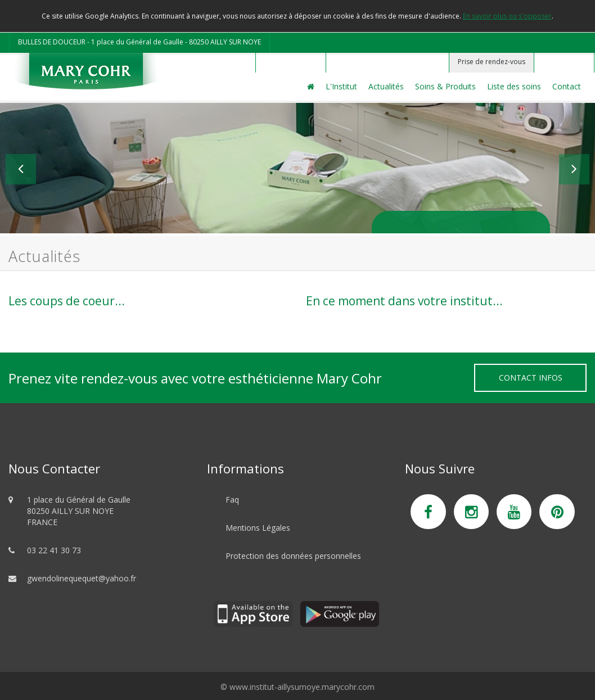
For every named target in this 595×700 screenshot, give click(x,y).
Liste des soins (514, 86)
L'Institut (341, 86)
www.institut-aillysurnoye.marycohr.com (302, 687)
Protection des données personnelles (293, 556)
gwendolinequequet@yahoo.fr (82, 578)
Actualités (386, 86)
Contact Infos (531, 378)
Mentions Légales (258, 528)
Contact (567, 86)
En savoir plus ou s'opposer (507, 16)
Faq (232, 500)
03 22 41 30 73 (54, 550)
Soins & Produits (445, 86)
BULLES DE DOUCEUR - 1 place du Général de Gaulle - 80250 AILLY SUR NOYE (139, 42)
